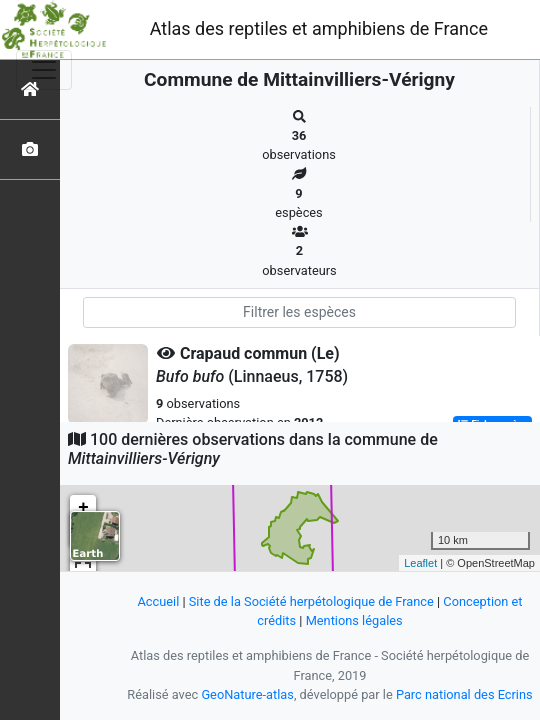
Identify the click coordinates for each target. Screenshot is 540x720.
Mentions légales (354, 620)
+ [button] (83, 508)
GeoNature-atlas (247, 694)
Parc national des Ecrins (464, 694)
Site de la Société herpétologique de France (311, 601)
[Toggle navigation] (44, 70)
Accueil (158, 601)
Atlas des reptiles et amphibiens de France (319, 28)
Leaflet (420, 563)
